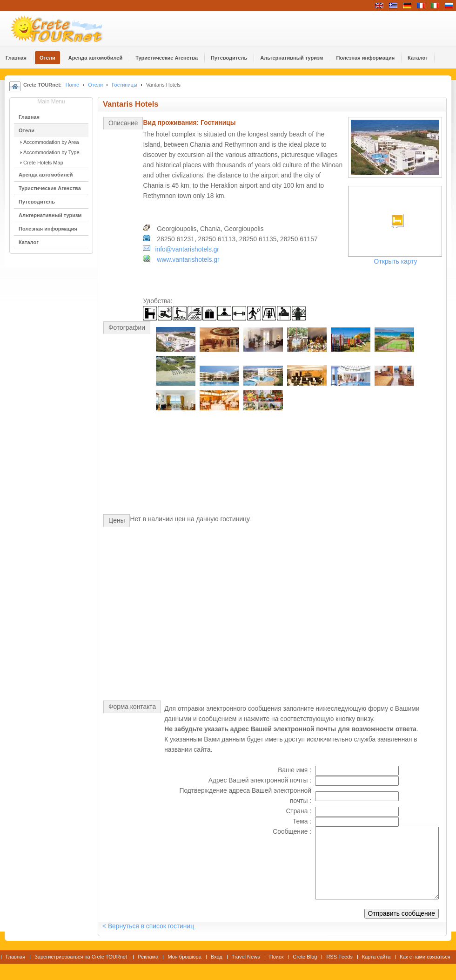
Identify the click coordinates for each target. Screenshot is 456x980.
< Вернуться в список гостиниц (148, 926)
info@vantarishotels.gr (187, 249)
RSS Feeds (339, 957)
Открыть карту (396, 262)
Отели (95, 85)
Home (72, 85)
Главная (15, 957)
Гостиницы (124, 85)
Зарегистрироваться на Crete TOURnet (81, 957)
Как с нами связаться (425, 957)
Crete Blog (305, 957)
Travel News (246, 957)
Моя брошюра (184, 957)
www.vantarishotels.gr (188, 260)
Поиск (277, 957)
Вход (217, 957)
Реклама (148, 957)
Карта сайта (376, 957)
